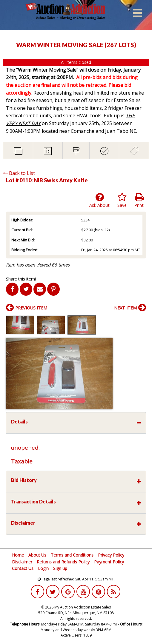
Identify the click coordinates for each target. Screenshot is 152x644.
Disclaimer (22, 562)
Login (43, 568)
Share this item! (21, 279)
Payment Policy (109, 562)
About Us (37, 555)
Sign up (60, 568)
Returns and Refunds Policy (63, 562)
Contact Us (23, 568)
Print (139, 200)
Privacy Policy (111, 555)
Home (18, 555)
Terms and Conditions (72, 555)
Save (122, 200)
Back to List (19, 173)
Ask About (99, 200)
